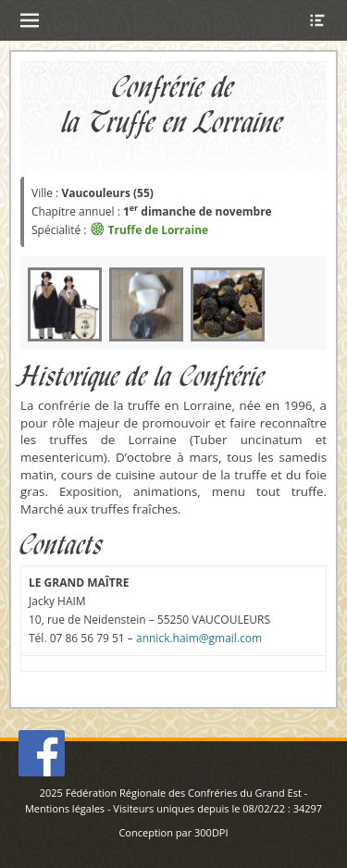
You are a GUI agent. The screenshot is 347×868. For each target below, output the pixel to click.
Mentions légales (65, 808)
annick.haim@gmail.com (199, 638)
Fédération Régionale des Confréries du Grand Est (184, 793)
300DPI (211, 832)
